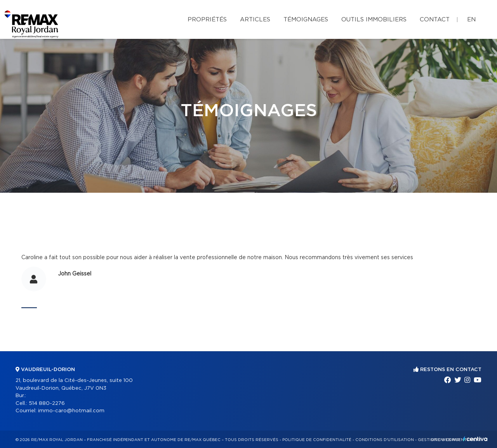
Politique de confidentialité (317, 440)
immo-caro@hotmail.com (71, 411)
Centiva (475, 439)
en (471, 20)
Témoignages (306, 20)
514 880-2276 (47, 404)
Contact (435, 20)
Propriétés (207, 20)
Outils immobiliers (374, 20)
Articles (255, 20)
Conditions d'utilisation (385, 440)
